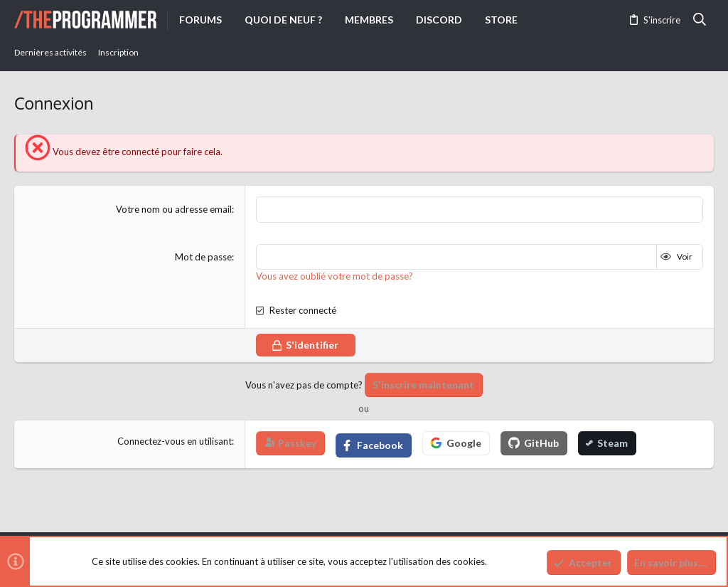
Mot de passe (203, 256)
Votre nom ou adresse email (174, 209)
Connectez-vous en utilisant (175, 440)
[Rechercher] (700, 20)
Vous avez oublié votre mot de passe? (334, 276)
